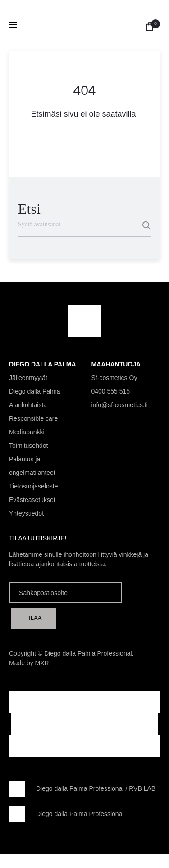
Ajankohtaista (28, 405)
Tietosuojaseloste (33, 486)
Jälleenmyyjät (28, 378)
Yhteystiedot (26, 513)
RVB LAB (142, 788)
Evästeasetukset (32, 500)
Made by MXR (29, 663)
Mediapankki (27, 432)
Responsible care (33, 418)
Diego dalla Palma (35, 391)
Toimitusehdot (28, 446)
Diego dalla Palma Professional (80, 788)
